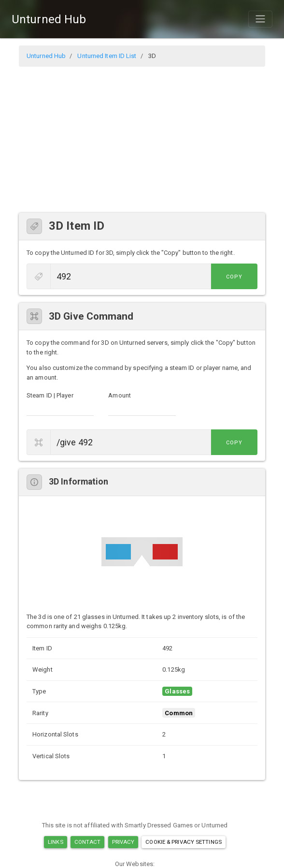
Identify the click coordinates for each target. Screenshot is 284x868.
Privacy (123, 842)
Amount (120, 395)
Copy (236, 277)
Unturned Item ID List (107, 56)
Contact (88, 842)
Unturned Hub (49, 19)
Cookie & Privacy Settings (184, 842)
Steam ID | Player (50, 395)
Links (56, 842)
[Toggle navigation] (260, 19)
